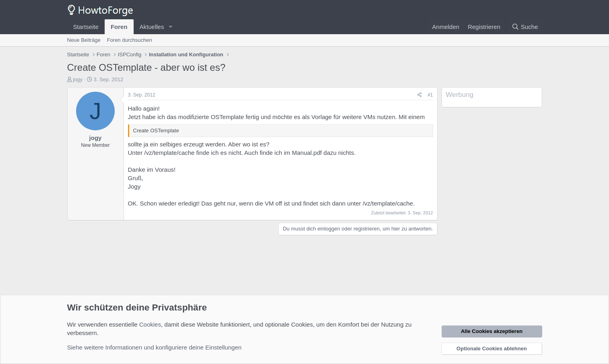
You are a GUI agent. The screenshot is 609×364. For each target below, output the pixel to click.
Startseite (86, 27)
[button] (170, 27)
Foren (119, 27)
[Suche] (525, 27)
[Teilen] (420, 95)
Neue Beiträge (84, 40)
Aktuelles (152, 27)
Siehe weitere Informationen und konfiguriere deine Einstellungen (155, 347)
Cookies (150, 324)
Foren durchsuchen (130, 40)
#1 (430, 95)
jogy (78, 79)
